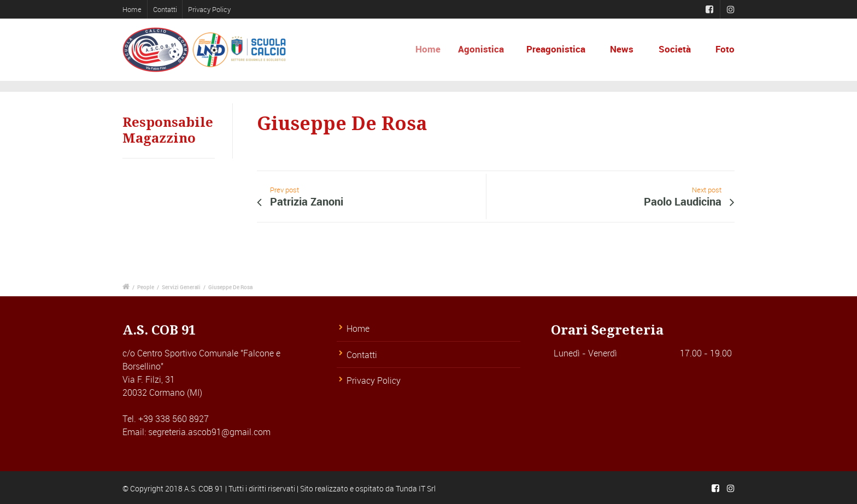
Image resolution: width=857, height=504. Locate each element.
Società (675, 49)
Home (132, 9)
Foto (725, 49)
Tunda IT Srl (416, 488)
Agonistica (486, 49)
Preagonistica (557, 49)
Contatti (165, 9)
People (146, 287)
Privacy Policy (209, 9)
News (622, 49)
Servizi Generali (181, 287)
